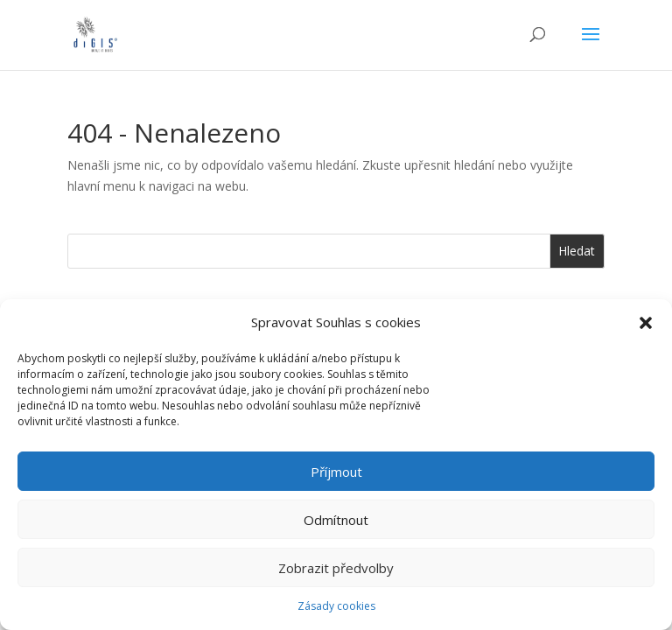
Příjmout (336, 472)
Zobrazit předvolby (336, 568)
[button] (646, 323)
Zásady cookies (336, 606)
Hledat (577, 251)
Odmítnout (336, 520)
